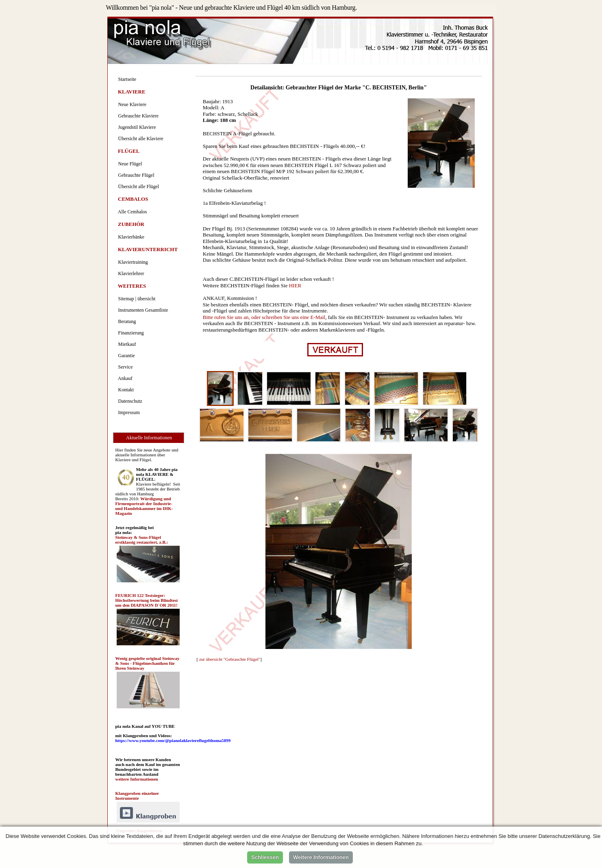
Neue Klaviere (131, 104)
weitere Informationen (137, 779)
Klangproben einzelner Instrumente (137, 796)
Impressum (128, 412)
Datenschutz (129, 401)
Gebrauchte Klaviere (137, 116)
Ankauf (124, 378)
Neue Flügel (129, 164)
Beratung (126, 321)
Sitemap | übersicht (136, 299)
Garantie (125, 356)
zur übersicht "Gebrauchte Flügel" (230, 659)
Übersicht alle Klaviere (140, 139)
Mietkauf (126, 344)
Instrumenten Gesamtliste (142, 310)
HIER (295, 285)
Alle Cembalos (131, 212)
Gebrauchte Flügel (135, 175)
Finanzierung (130, 333)
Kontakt (125, 390)
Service (124, 367)
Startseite (126, 79)
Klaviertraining (132, 262)
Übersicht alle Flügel (138, 187)
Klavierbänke (130, 237)
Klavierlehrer (130, 273)
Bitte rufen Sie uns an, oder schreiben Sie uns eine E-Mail (264, 317)
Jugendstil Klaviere (136, 127)
